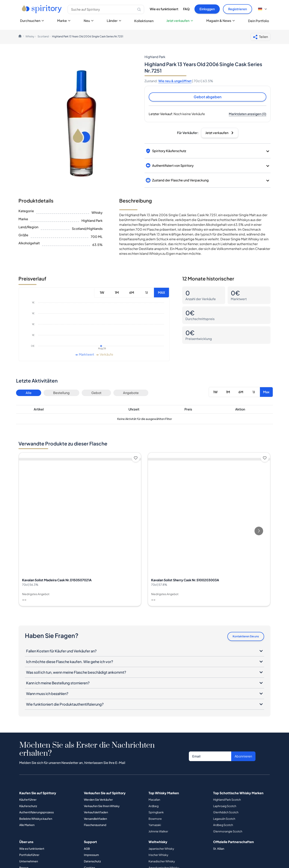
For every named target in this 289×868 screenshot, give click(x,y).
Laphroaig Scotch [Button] (225, 807)
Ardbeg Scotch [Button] (223, 826)
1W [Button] (102, 293)
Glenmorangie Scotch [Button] (228, 833)
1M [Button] (117, 293)
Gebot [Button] (96, 393)
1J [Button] (147, 293)
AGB (87, 850)
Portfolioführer (29, 856)
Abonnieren (243, 758)
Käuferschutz (28, 807)
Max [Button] (266, 393)
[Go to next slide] (259, 532)
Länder (114, 21)
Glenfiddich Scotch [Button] (226, 814)
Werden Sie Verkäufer (98, 801)
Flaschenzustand (95, 826)
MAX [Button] (161, 293)
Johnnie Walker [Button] (158, 833)
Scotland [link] (43, 36)
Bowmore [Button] (155, 820)
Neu (89, 21)
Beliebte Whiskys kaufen (36, 820)
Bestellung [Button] (61, 393)
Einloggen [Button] (207, 9)
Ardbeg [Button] (154, 807)
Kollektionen (144, 21)
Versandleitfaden (95, 820)
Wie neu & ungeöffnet (175, 81)
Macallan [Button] (154, 801)
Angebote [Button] (131, 393)
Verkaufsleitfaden (96, 814)
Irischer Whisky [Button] (158, 856)
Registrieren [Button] (238, 9)
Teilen (261, 37)
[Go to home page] (42, 9)
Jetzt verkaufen (180, 21)
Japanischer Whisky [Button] (161, 850)
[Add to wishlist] (136, 459)
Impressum (91, 856)
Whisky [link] (30, 36)
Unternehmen (29, 863)
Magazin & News (221, 21)
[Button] (248, 115)
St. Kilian (219, 850)
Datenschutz (92, 863)
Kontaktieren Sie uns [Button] (243, 637)
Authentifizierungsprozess (37, 814)
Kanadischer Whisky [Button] (162, 863)
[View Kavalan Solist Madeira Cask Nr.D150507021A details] (80, 530)
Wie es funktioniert (164, 9)
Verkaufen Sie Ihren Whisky (102, 807)
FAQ (186, 9)
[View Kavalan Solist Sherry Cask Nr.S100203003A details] (209, 530)
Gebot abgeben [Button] (208, 97)
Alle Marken (27, 826)
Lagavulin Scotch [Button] (224, 820)
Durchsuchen (32, 21)
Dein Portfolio (258, 21)
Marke (64, 21)
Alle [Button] (29, 393)
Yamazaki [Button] (155, 826)
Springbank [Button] (156, 814)
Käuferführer (28, 801)
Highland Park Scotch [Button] (227, 801)
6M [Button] (132, 293)
